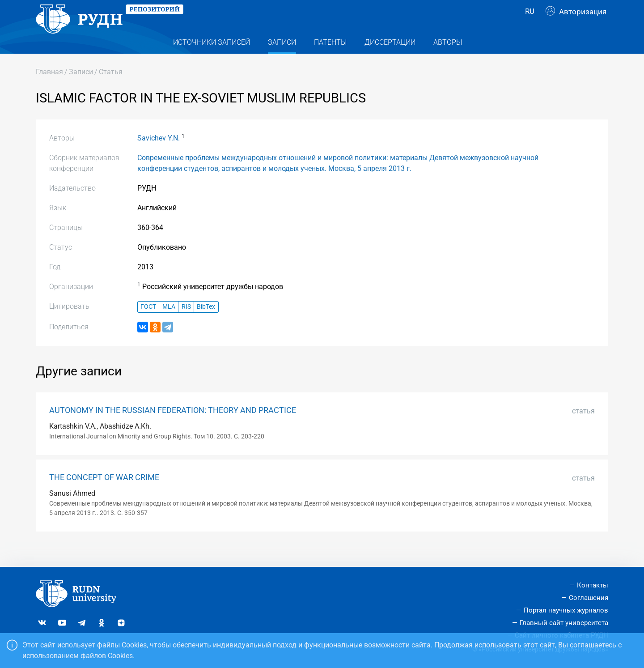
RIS (186, 325)
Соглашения (589, 598)
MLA (169, 325)
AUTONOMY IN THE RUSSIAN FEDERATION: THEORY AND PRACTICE (173, 428)
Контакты (593, 586)
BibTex (206, 325)
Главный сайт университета (564, 623)
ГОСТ (148, 325)
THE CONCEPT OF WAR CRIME (104, 495)
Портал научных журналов (566, 610)
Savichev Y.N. (159, 156)
